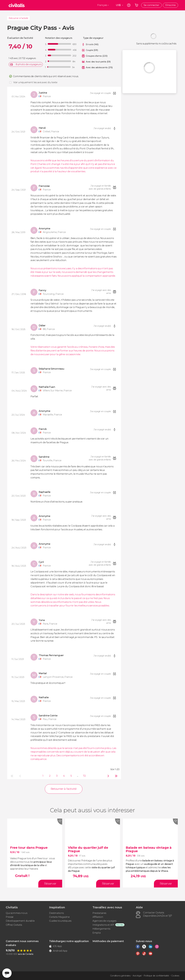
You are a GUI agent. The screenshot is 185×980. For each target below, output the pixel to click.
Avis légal (137, 976)
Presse (10, 917)
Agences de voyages (104, 921)
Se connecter (151, 5)
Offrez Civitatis (14, 925)
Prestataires (99, 913)
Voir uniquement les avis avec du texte (35, 82)
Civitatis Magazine (59, 917)
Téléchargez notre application (69, 941)
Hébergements (101, 929)
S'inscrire (170, 5)
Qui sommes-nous (16, 913)
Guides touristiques (60, 921)
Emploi (97, 933)
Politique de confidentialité (156, 976)
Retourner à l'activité (18, 18)
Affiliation (98, 917)
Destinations (56, 913)
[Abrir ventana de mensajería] (7, 973)
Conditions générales (120, 976)
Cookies (175, 976)
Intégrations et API (103, 925)
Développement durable (20, 921)
